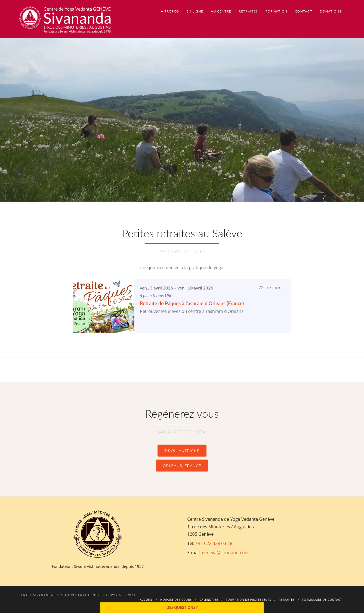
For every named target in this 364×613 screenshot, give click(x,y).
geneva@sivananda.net (225, 553)
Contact (303, 11)
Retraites (248, 11)
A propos (170, 11)
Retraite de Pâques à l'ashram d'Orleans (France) (192, 303)
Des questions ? (182, 608)
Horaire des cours (176, 600)
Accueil (146, 600)
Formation (276, 11)
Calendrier (209, 600)
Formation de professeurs (248, 600)
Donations (331, 11)
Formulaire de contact (322, 600)
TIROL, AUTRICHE (182, 451)
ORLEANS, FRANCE (182, 466)
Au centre (221, 11)
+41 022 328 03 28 (214, 543)
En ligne (195, 11)
